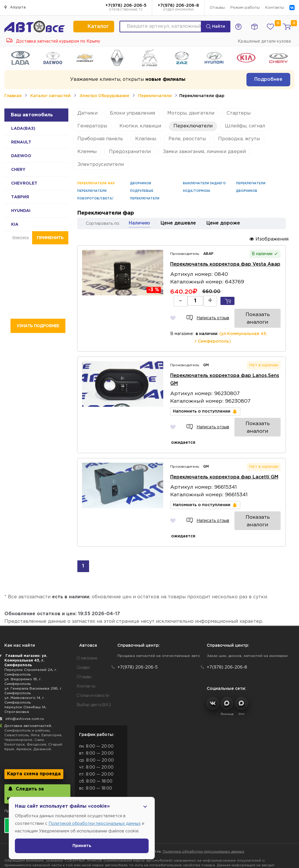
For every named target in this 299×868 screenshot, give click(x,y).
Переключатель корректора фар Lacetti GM (223, 439)
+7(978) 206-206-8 (178, 8)
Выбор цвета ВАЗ (94, 657)
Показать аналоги (258, 302)
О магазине (87, 610)
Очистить (20, 238)
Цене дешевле (178, 223)
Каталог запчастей (50, 96)
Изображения (269, 239)
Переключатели (155, 96)
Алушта (15, 7)
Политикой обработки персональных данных (95, 824)
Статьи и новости (93, 647)
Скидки (83, 619)
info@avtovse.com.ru (25, 670)
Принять (82, 846)
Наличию (139, 223)
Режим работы (245, 8)
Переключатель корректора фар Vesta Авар (224, 262)
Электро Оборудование (104, 96)
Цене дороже (223, 223)
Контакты (275, 8)
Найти (216, 27)
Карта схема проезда (34, 726)
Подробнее (268, 79)
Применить (50, 238)
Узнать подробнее (38, 326)
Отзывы (217, 8)
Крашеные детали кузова (264, 41)
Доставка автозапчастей (28, 677)
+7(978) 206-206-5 (126, 8)
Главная (13, 96)
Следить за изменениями (25, 745)
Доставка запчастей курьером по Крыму (53, 41)
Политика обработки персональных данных (204, 803)
